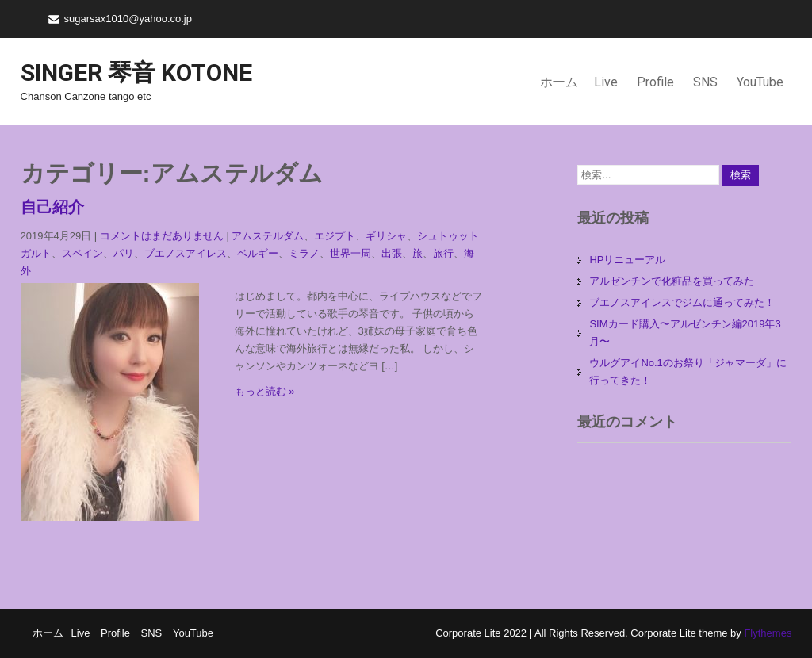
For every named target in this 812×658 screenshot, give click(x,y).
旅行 (443, 253)
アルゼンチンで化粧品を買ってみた (672, 281)
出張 (392, 253)
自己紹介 (52, 207)
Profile (655, 82)
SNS (705, 82)
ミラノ (304, 253)
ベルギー (258, 253)
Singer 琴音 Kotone (136, 73)
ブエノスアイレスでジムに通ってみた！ (682, 302)
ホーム (559, 82)
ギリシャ (386, 236)
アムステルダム (268, 236)
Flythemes (767, 633)
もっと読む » (265, 391)
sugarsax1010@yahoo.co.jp (128, 19)
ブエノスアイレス (186, 253)
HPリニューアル (627, 260)
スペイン (82, 253)
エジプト (335, 236)
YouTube (760, 82)
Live (606, 82)
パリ (124, 253)
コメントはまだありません (162, 236)
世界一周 (350, 253)
